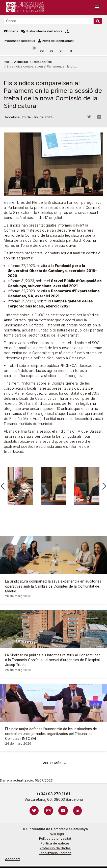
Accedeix (12, 859)
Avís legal (57, 834)
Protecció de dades (55, 848)
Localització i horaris (55, 853)
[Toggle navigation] (97, 7)
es (52, 50)
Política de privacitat (55, 839)
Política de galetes (55, 843)
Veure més (52, 763)
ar (71, 50)
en (61, 50)
